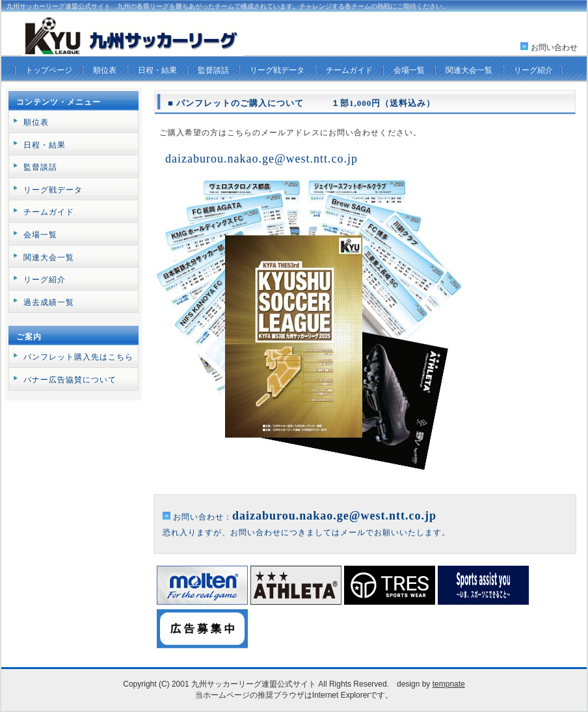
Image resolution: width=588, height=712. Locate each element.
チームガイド (349, 70)
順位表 (105, 70)
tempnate (449, 684)
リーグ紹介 (533, 70)
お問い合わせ (554, 47)
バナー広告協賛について (70, 380)
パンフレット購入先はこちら (78, 357)
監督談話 (213, 70)
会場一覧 (409, 70)
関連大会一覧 (469, 70)
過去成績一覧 (49, 302)
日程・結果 (157, 70)
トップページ (49, 70)
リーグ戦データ (277, 70)
